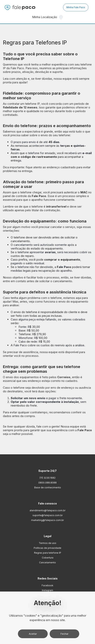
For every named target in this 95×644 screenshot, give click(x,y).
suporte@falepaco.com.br (48, 515)
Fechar (64, 634)
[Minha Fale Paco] (76, 7)
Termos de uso (47, 543)
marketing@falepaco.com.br (47, 520)
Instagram (47, 590)
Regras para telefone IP (48, 553)
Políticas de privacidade (47, 548)
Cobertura (48, 558)
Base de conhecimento (48, 487)
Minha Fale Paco (76, 7)
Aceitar (33, 634)
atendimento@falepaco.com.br (47, 510)
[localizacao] (61, 17)
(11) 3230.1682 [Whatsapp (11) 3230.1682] (47, 478)
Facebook (47, 585)
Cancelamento (47, 562)
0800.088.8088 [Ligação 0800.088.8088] (47, 483)
